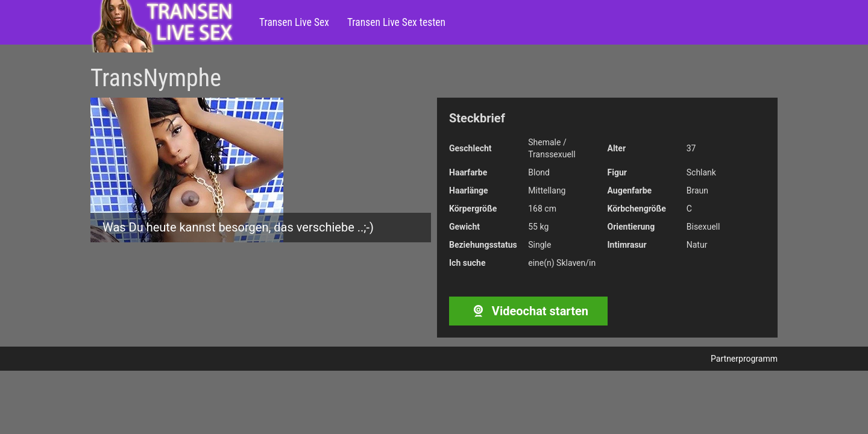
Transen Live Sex (294, 22)
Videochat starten (528, 311)
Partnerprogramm (744, 359)
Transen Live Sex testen (396, 22)
